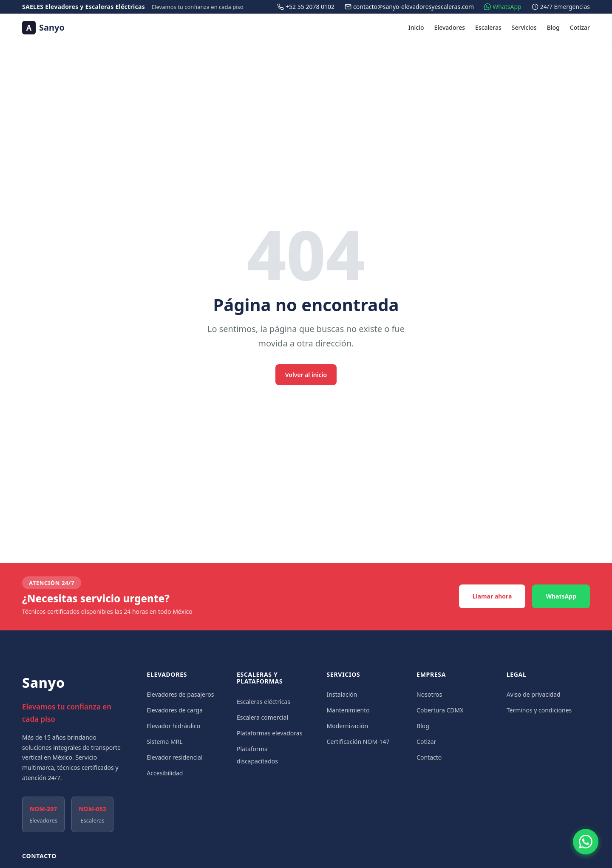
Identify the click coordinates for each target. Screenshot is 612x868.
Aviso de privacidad (534, 694)
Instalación (342, 694)
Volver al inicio (306, 374)
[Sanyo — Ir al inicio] (43, 28)
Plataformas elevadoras (269, 733)
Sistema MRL (164, 742)
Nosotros (429, 694)
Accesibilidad (165, 773)
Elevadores (450, 27)
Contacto (429, 757)
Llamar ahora (492, 596)
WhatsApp (561, 596)
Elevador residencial (174, 757)
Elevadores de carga (175, 710)
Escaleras (488, 27)
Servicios (524, 27)
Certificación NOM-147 (358, 742)
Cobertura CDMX (440, 710)
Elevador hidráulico (173, 726)
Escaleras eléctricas (263, 702)
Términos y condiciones (539, 710)
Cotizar (580, 27)
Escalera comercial (262, 717)
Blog (553, 27)
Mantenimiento (348, 710)
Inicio (416, 27)
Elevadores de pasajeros (180, 694)
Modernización (348, 726)
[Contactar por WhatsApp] (586, 842)
